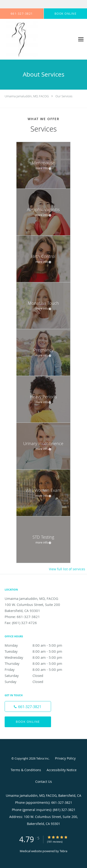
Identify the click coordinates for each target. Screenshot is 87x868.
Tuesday (38, 651)
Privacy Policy (65, 758)
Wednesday (38, 657)
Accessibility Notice (62, 770)
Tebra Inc (42, 758)
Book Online (28, 722)
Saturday (38, 675)
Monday (38, 645)
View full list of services (67, 569)
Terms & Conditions (26, 770)
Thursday (38, 663)
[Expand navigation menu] (81, 39)
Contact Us (44, 782)
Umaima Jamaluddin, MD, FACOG (27, 96)
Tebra (63, 851)
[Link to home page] (26, 39)
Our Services (64, 96)
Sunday (38, 682)
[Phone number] (28, 706)
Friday (38, 669)
